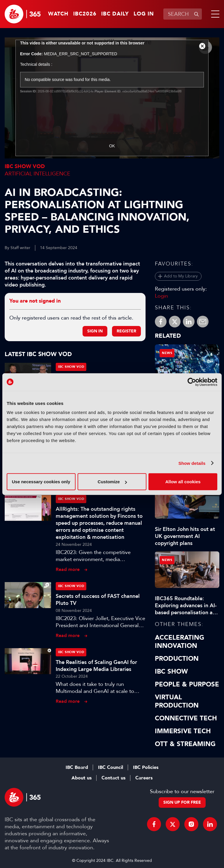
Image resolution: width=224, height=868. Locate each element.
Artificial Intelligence (37, 174)
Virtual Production (177, 701)
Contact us (113, 778)
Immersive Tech (183, 731)
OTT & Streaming (185, 744)
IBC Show (171, 672)
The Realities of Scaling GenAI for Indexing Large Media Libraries (96, 666)
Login (161, 296)
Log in (144, 14)
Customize (112, 482)
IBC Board (77, 767)
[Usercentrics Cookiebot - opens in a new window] (192, 382)
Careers (144, 778)
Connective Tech (186, 718)
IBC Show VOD (25, 166)
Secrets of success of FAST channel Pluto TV (98, 600)
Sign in (95, 331)
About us (82, 778)
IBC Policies (146, 767)
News (167, 353)
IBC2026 (85, 14)
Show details (192, 463)
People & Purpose (187, 684)
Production (177, 659)
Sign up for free (182, 802)
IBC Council (111, 767)
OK (112, 146)
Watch (58, 14)
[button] (214, 14)
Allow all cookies (183, 482)
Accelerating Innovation (180, 642)
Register (126, 331)
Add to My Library (181, 276)
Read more (68, 569)
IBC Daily (115, 14)
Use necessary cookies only (41, 482)
